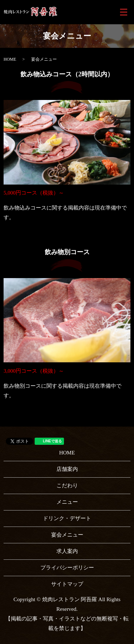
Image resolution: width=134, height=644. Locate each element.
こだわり (67, 485)
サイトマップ (67, 584)
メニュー (67, 502)
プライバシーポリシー (67, 568)
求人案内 (67, 551)
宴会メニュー (67, 535)
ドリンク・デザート (67, 518)
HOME (10, 59)
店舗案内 (67, 469)
